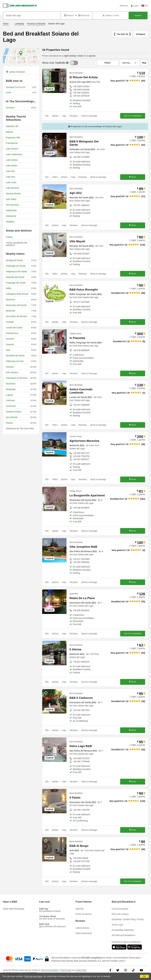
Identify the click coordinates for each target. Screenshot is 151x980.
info (47, 116)
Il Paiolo (75, 798)
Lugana (9, 395)
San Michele (12, 417)
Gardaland (10, 108)
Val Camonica (12, 205)
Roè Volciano (12, 372)
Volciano (10, 367)
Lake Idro (10, 171)
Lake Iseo (11, 177)
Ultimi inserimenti (84, 933)
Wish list (124, 6)
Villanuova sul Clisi (15, 361)
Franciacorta (12, 143)
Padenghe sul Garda (16, 266)
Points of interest (83, 914)
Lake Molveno (13, 188)
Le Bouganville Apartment (87, 495)
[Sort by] (130, 63)
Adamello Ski (12, 126)
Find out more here (33, 976)
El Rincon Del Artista (84, 77)
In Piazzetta (77, 338)
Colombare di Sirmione (17, 378)
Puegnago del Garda (16, 283)
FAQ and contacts (120, 914)
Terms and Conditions (50, 970)
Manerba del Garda (15, 277)
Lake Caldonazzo (14, 154)
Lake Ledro (11, 182)
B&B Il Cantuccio (81, 698)
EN (145, 6)
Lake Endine (12, 160)
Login (135, 6)
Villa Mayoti (77, 241)
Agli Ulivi (76, 193)
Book (133, 177)
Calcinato (10, 400)
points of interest (15, 72)
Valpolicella (11, 210)
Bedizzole (11, 311)
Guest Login (118, 925)
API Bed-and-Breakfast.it (123, 935)
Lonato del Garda (14, 328)
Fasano (9, 423)
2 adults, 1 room (111, 15)
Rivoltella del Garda (15, 356)
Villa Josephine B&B (83, 547)
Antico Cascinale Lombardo (81, 391)
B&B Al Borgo (79, 846)
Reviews (74, 116)
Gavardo (10, 344)
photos (55, 116)
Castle (8, 93)
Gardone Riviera (14, 412)
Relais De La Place (82, 598)
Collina (9, 237)
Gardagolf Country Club (15, 87)
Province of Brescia (36, 24)
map (64, 116)
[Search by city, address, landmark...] (32, 15)
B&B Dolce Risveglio (84, 290)
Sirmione (10, 339)
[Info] (67, 63)
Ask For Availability (133, 116)
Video (55, 177)
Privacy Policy (65, 970)
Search (138, 15)
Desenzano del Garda (16, 305)
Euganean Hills (13, 138)
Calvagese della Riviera (17, 294)
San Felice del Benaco (17, 316)
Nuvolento (11, 384)
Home (6, 24)
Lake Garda (11, 166)
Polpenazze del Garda (16, 271)
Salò (8, 350)
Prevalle (10, 322)
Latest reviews (82, 928)
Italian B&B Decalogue (14, 909)
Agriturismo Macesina (84, 441)
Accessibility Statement (123, 930)
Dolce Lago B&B (81, 746)
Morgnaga (11, 389)
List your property (120, 909)
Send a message (89, 116)
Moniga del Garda (14, 260)
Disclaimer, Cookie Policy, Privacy (128, 919)
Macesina (10, 300)
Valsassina (11, 216)
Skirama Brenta (13, 194)
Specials (80, 909)
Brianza (10, 132)
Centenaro (11, 406)
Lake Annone (12, 149)
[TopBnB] (74, 63)
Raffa (8, 288)
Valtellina (10, 222)
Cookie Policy (81, 970)
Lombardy (19, 24)
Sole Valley (11, 199)
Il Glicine (75, 649)
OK (144, 976)
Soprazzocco (12, 333)
